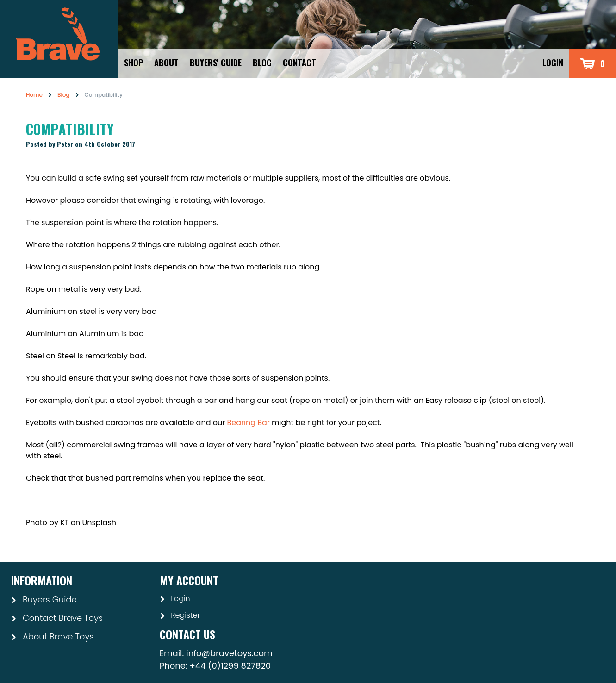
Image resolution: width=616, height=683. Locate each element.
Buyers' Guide (216, 63)
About (166, 63)
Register (180, 615)
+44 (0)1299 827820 (230, 666)
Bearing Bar (248, 423)
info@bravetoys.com (229, 653)
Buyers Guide (44, 599)
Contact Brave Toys (57, 618)
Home (34, 95)
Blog (262, 63)
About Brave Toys (52, 636)
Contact (299, 63)
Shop (134, 63)
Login (553, 63)
